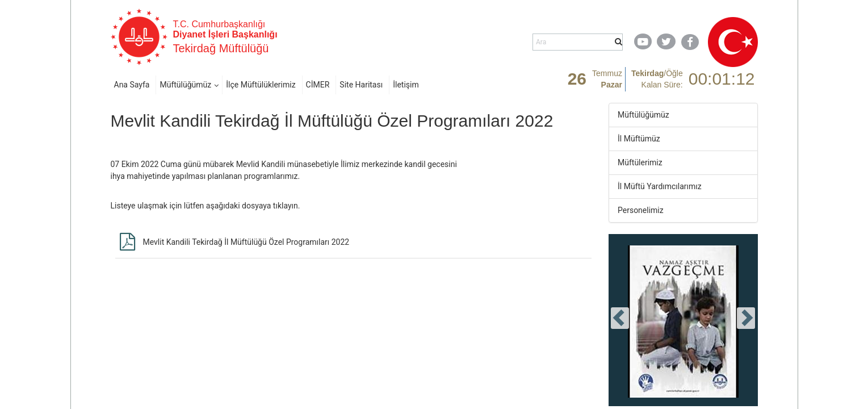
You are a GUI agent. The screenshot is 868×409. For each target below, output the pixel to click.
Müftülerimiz (640, 162)
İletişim (406, 85)
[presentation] (620, 318)
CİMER (318, 85)
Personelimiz (641, 210)
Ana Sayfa (132, 85)
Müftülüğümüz (185, 85)
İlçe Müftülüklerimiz (261, 85)
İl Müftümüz (639, 139)
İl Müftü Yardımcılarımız (660, 186)
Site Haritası (361, 85)
